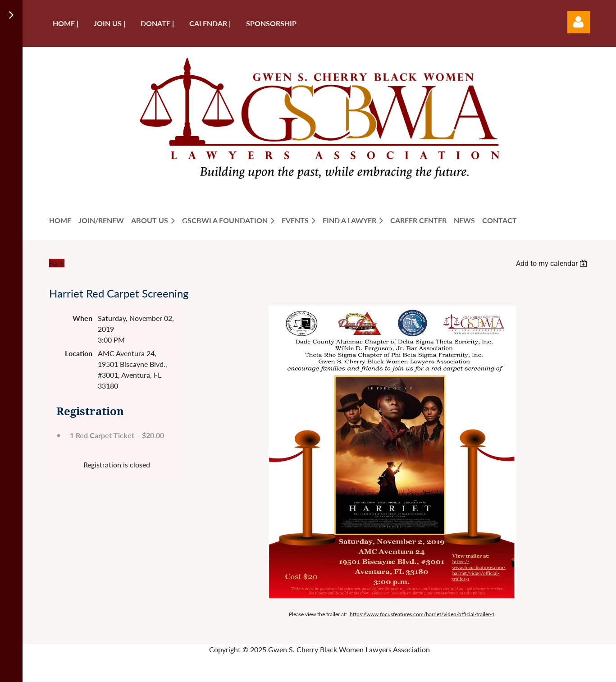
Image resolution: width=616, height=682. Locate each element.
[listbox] (553, 263)
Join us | (110, 23)
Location (79, 353)
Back (57, 263)
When (82, 318)
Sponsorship (271, 23)
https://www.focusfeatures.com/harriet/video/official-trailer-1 (422, 614)
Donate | (157, 23)
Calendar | (210, 23)
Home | (66, 23)
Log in (579, 22)
